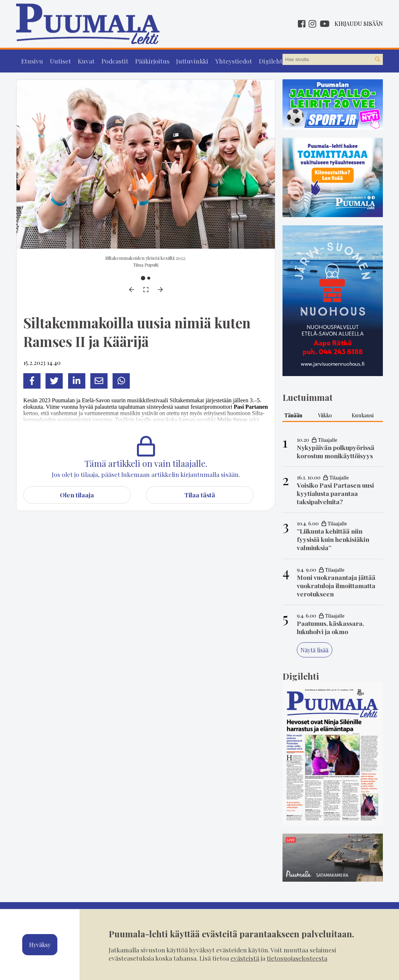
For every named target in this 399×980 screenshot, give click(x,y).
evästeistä (245, 958)
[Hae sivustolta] (377, 60)
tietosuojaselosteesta (297, 958)
